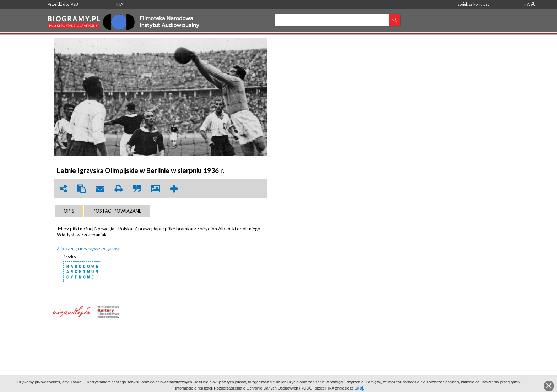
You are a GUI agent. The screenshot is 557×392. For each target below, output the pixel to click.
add (174, 189)
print (119, 189)
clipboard (82, 189)
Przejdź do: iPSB (63, 4)
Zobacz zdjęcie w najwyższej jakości (89, 248)
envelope (100, 189)
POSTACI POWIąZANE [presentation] (117, 211)
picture (156, 189)
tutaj (359, 388)
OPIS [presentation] (69, 211)
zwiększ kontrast (473, 4)
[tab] (69, 211)
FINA (118, 4)
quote (137, 189)
